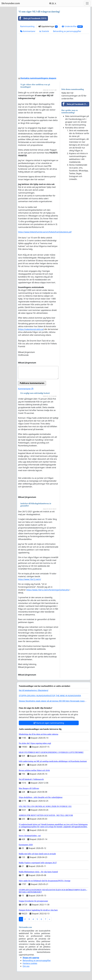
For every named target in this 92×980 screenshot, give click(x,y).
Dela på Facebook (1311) (32, 18)
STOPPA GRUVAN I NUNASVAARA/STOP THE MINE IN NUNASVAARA (50, 696)
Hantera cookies (30, 963)
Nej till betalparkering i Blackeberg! (34, 690)
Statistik (44, 31)
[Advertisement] (54, 56)
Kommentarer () (26, 389)
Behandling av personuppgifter (67, 31)
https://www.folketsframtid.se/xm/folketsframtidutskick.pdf (45, 232)
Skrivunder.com (11, 3)
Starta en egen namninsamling (49, 723)
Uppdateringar (48, 26)
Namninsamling (27, 26)
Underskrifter (72, 26)
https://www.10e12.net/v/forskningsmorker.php (48, 590)
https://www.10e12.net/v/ (30, 579)
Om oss (26, 966)
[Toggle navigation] (87, 3)
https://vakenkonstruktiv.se (31, 329)
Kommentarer (28, 31)
